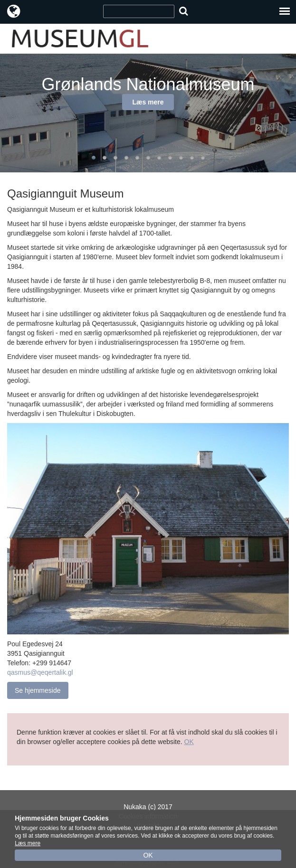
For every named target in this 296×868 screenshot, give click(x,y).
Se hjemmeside (38, 690)
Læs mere (148, 102)
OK (189, 742)
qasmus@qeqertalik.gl (40, 672)
